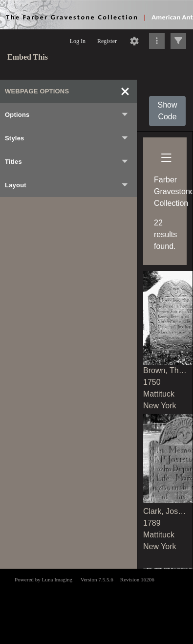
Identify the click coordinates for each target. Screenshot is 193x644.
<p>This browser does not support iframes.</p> (96, 605)
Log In (78, 41)
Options (67, 115)
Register (107, 41)
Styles (67, 138)
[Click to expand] (178, 41)
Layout (67, 185)
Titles (67, 162)
